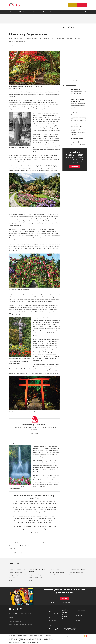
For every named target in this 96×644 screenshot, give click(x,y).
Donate (72, 5)
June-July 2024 (29, 542)
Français (62, 5)
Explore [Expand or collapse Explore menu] (13, 12)
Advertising (52, 611)
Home (10, 27)
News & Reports (80, 613)
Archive (50, 12)
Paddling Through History (77, 570)
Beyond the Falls (76, 89)
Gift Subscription (67, 603)
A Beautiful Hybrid (77, 139)
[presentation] (18, 567)
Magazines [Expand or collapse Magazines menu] (33, 12)
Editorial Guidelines (54, 620)
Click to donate (35, 533)
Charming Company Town (17, 570)
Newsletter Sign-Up (43, 5)
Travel (19, 27)
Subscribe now (75, 167)
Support (78, 620)
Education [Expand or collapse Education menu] (22, 12)
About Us (36, 5)
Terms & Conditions (36, 642)
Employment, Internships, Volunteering (66, 611)
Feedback (57, 5)
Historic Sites (12, 549)
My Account (54, 603)
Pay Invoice (75, 603)
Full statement (25, 641)
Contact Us (51, 5)
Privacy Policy (29, 642)
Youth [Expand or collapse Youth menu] (57, 12)
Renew (60, 603)
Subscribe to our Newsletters (16, 622)
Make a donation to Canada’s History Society (20, 613)
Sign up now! (35, 434)
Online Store (79, 615)
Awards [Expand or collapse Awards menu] (42, 12)
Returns (77, 618)
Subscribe (82, 5)
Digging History (54, 570)
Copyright (11, 642)
